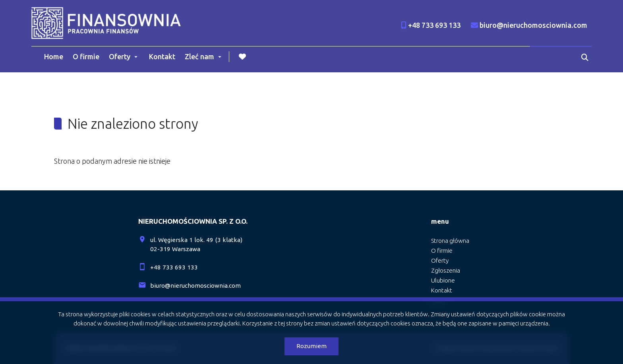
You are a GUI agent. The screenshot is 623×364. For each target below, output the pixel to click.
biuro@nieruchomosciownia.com (195, 286)
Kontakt (162, 56)
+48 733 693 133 (174, 267)
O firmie (86, 56)
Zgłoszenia (446, 270)
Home (54, 56)
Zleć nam (199, 56)
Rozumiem (311, 346)
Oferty (120, 56)
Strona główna (450, 241)
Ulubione (443, 280)
